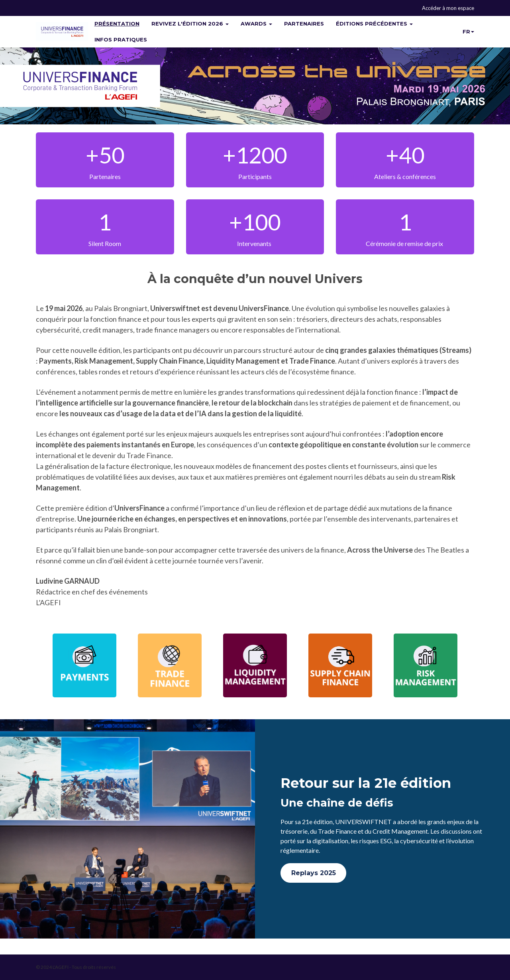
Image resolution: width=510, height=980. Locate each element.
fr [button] (468, 31)
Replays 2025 (314, 873)
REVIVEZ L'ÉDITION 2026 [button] (190, 24)
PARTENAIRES (304, 24)
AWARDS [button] (256, 24)
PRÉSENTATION (117, 24)
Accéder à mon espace (448, 8)
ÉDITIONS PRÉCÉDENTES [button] (374, 24)
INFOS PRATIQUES (121, 39)
